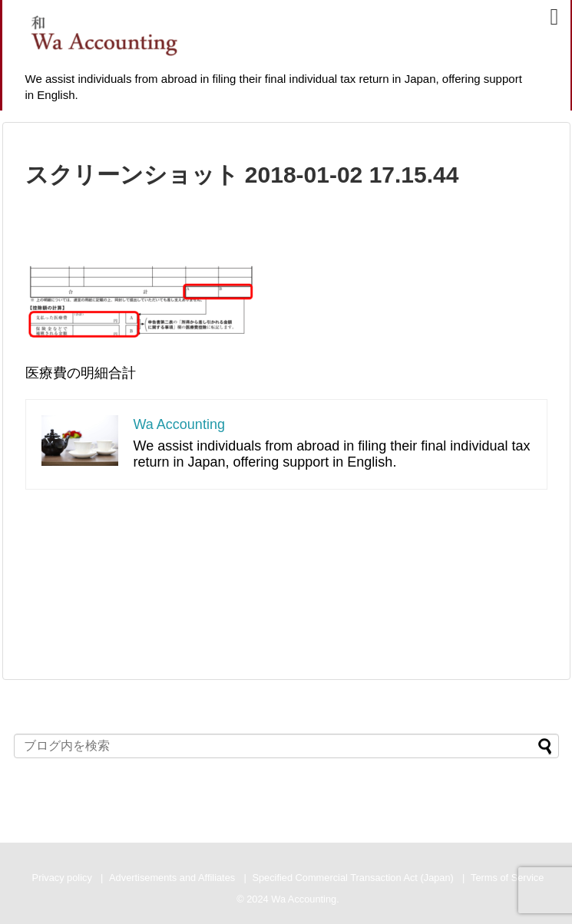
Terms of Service (507, 878)
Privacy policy (62, 878)
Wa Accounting (179, 424)
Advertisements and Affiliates (172, 878)
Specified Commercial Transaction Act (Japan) (352, 878)
